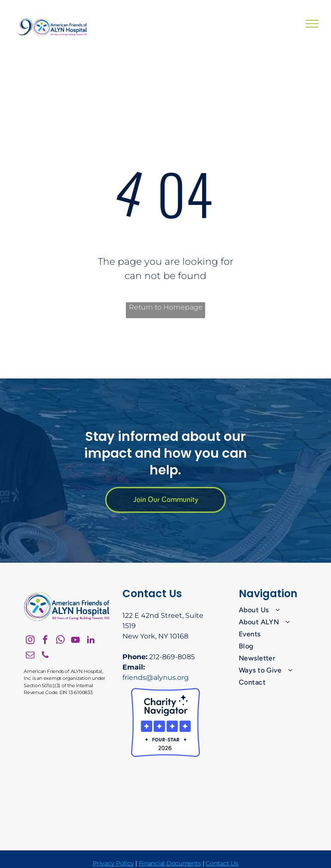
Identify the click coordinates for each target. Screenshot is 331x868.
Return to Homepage (166, 307)
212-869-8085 (172, 657)
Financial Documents (170, 863)
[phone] (45, 656)
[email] (30, 656)
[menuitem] (274, 610)
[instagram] (30, 641)
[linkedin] (91, 641)
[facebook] (45, 641)
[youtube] (75, 641)
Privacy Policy (113, 863)
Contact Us (222, 863)
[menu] (312, 24)
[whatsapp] (60, 641)
